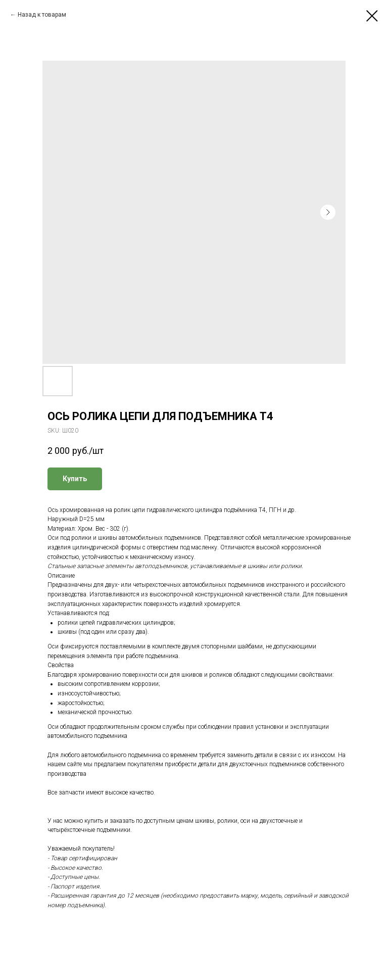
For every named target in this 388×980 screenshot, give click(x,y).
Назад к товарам (42, 15)
